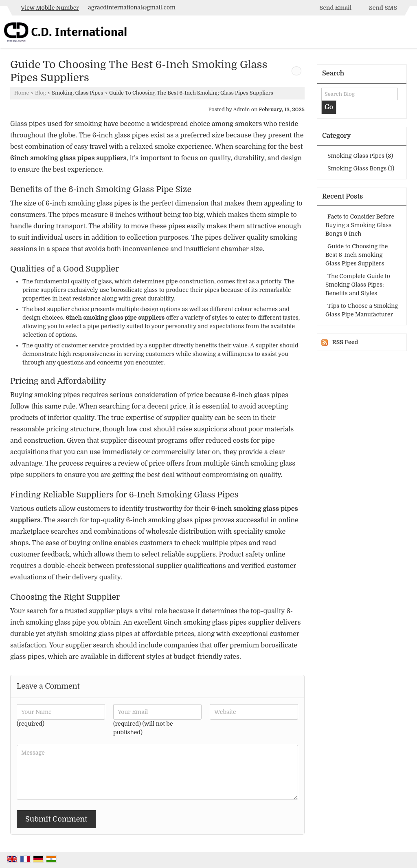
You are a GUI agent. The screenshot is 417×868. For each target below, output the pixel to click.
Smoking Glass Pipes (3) (360, 156)
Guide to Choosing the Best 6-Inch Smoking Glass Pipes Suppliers (357, 255)
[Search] (408, 34)
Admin (241, 110)
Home (22, 93)
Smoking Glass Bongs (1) (361, 168)
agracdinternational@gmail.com (132, 7)
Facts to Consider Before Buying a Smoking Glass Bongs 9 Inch (360, 225)
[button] (50, 8)
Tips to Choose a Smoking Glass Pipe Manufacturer (362, 310)
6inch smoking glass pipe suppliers (115, 318)
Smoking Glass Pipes (77, 93)
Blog (41, 93)
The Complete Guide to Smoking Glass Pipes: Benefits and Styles (358, 285)
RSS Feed (345, 342)
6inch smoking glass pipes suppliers (68, 158)
